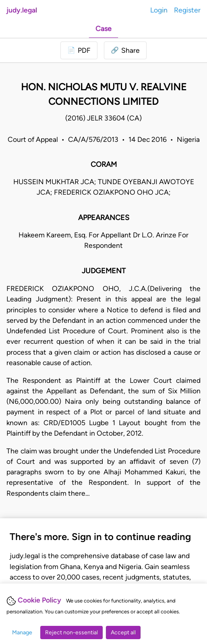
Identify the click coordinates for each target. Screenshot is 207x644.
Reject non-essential (71, 633)
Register (187, 10)
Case (103, 28)
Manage (22, 633)
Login (159, 10)
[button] (125, 50)
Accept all (123, 633)
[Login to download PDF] (79, 50)
